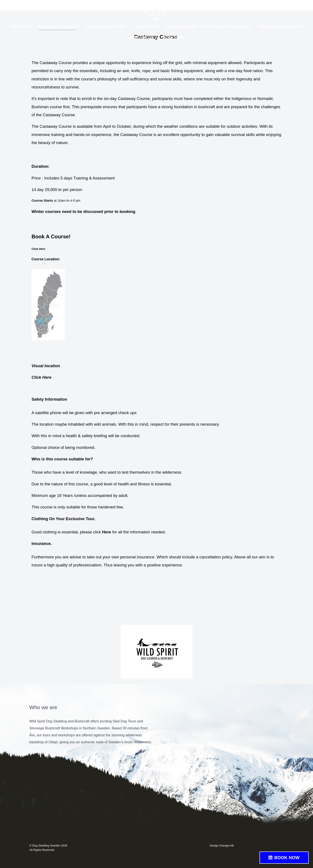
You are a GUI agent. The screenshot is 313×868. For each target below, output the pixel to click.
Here (107, 532)
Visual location (46, 366)
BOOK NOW (287, 858)
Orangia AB (227, 846)
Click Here (42, 377)
